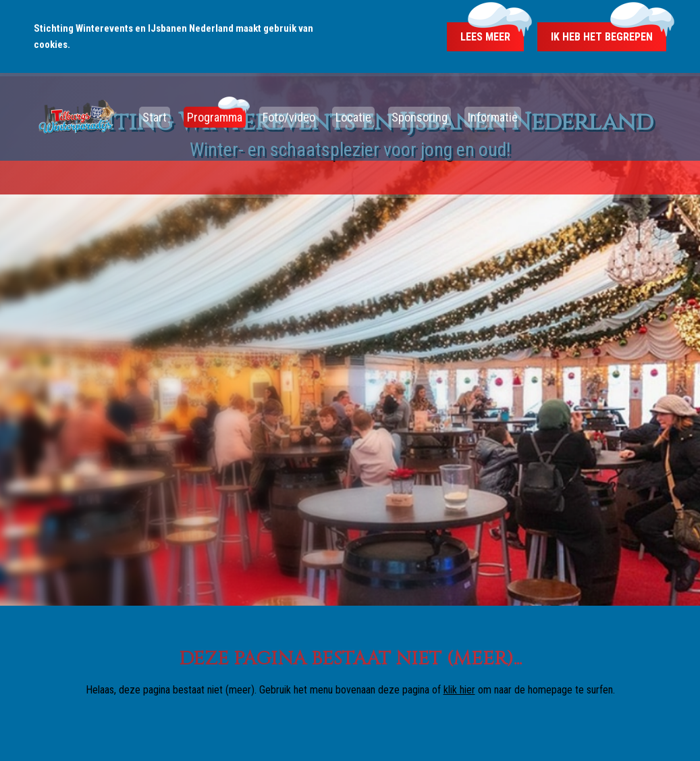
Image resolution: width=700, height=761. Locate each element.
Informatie (493, 117)
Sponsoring (420, 117)
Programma (215, 117)
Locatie (353, 117)
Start (155, 117)
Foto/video (289, 117)
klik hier (459, 690)
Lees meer (485, 37)
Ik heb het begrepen (602, 37)
